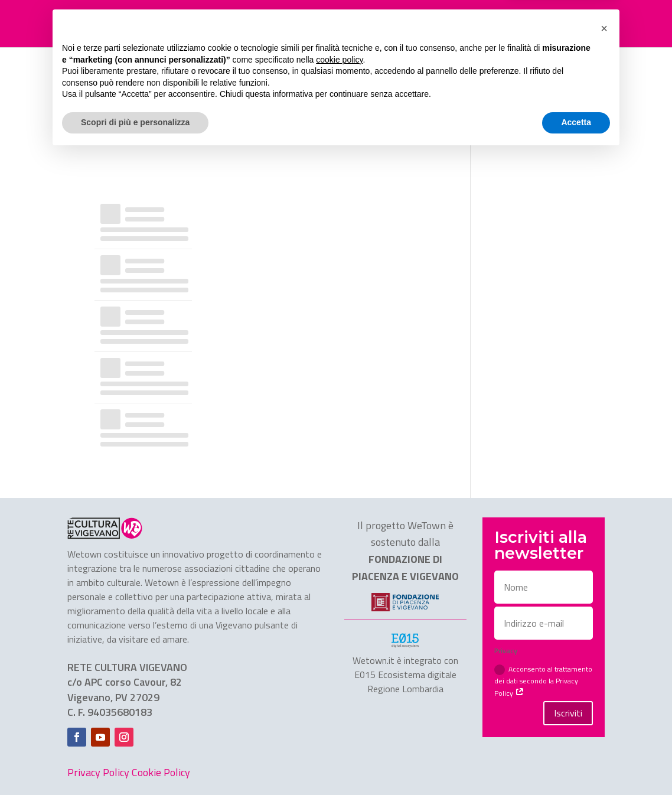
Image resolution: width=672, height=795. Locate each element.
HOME (101, 24)
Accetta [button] (576, 763)
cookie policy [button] (339, 700)
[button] (604, 669)
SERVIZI (366, 24)
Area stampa (553, 24)
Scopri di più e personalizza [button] (135, 763)
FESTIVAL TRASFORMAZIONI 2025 (195, 24)
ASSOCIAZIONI (306, 24)
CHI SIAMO (430, 24)
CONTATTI (488, 24)
